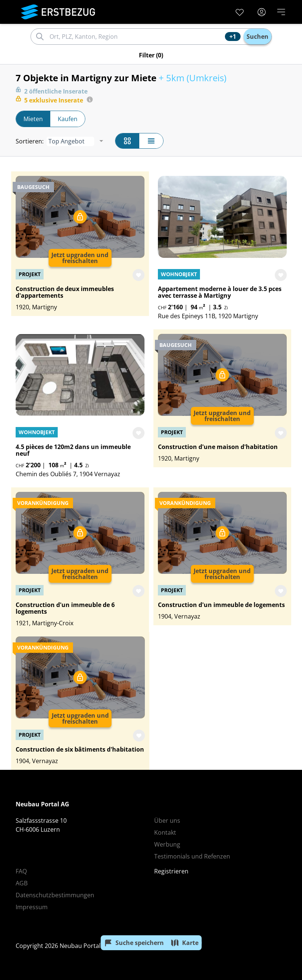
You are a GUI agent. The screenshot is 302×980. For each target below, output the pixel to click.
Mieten (33, 119)
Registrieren (171, 871)
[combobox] (136, 37)
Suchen (258, 37)
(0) (151, 55)
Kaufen (68, 119)
